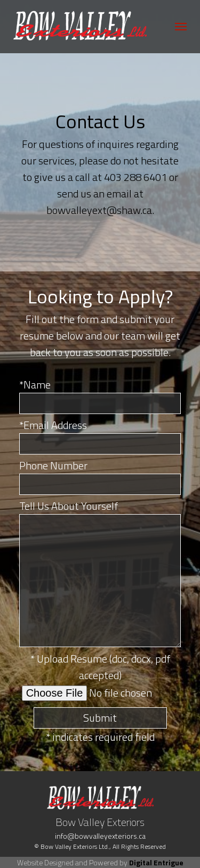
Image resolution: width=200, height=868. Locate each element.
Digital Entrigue (156, 862)
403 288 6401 (135, 177)
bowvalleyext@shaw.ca (99, 210)
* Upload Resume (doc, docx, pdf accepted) (100, 667)
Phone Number (53, 465)
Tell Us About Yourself (69, 506)
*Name (35, 385)
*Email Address (53, 425)
